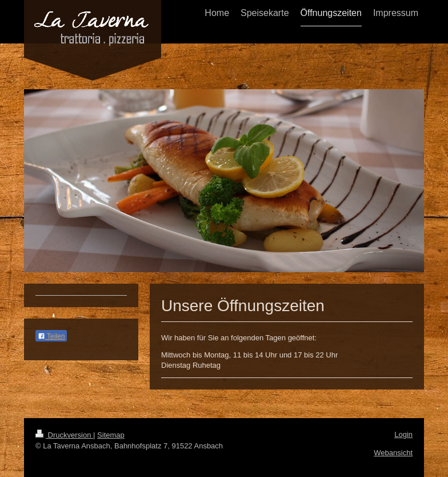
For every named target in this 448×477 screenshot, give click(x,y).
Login (403, 434)
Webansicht (393, 453)
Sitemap (111, 435)
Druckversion (64, 435)
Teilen (51, 336)
